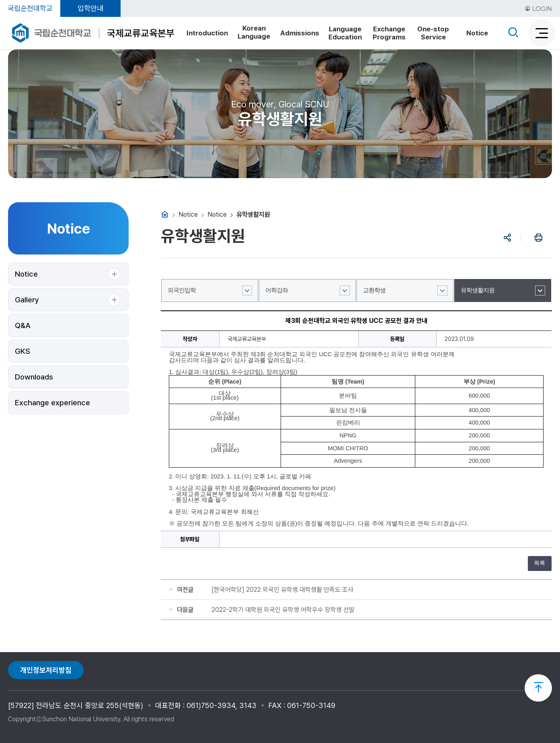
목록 (539, 563)
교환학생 (374, 290)
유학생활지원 (478, 290)
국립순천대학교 (30, 8)
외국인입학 (182, 290)
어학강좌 (277, 290)
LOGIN (538, 9)
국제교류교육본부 (141, 33)
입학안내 (90, 8)
